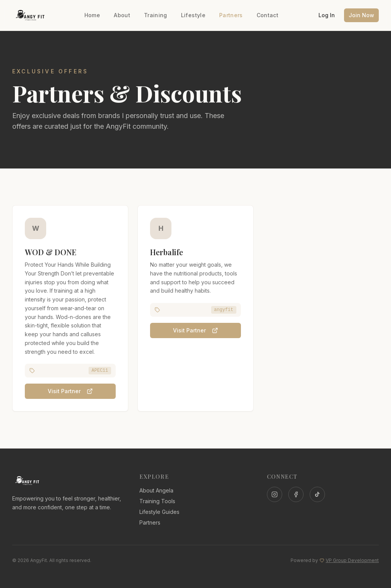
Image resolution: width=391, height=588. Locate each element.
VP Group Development (352, 560)
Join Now (361, 15)
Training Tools (157, 501)
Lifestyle (193, 15)
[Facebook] (296, 494)
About (122, 15)
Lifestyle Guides (159, 512)
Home (92, 15)
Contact (267, 15)
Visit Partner (70, 391)
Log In (327, 15)
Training (156, 15)
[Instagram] (275, 494)
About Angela (156, 490)
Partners (231, 15)
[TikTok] (317, 494)
